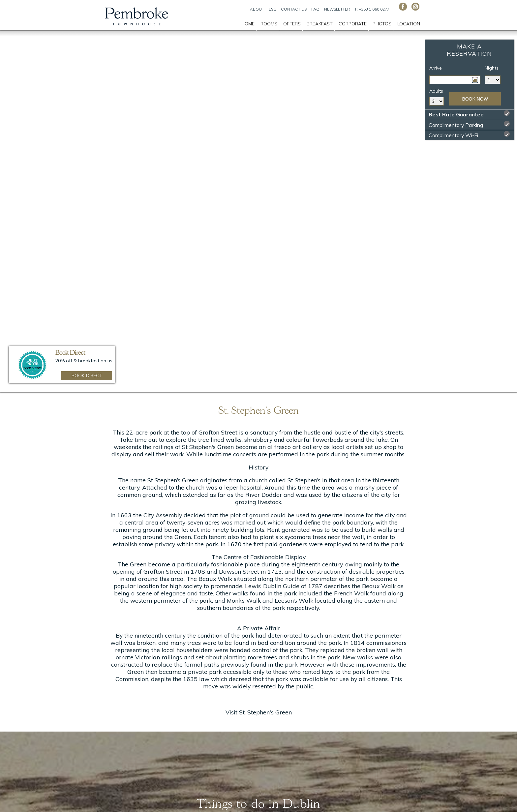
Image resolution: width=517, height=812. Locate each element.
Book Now (475, 99)
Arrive (436, 68)
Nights (492, 68)
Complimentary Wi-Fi (469, 135)
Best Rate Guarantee (469, 114)
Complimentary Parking (469, 124)
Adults (436, 91)
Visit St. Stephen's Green (259, 712)
